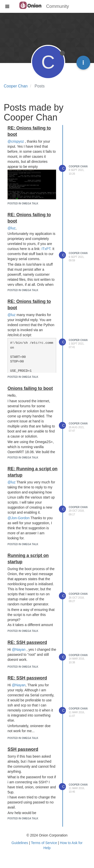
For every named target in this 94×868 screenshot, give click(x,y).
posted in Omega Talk (23, 204)
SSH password (23, 749)
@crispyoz (16, 141)
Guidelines (20, 843)
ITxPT (46, 249)
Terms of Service (44, 843)
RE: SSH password (27, 642)
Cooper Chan (78, 166)
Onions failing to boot (30, 388)
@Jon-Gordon (19, 518)
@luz (12, 228)
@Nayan (19, 649)
